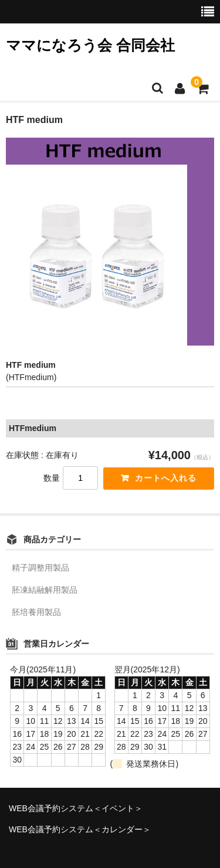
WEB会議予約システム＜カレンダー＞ (80, 829)
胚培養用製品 (36, 612)
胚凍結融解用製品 (45, 590)
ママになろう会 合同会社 (90, 45)
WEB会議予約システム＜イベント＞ (76, 808)
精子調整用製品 (40, 568)
